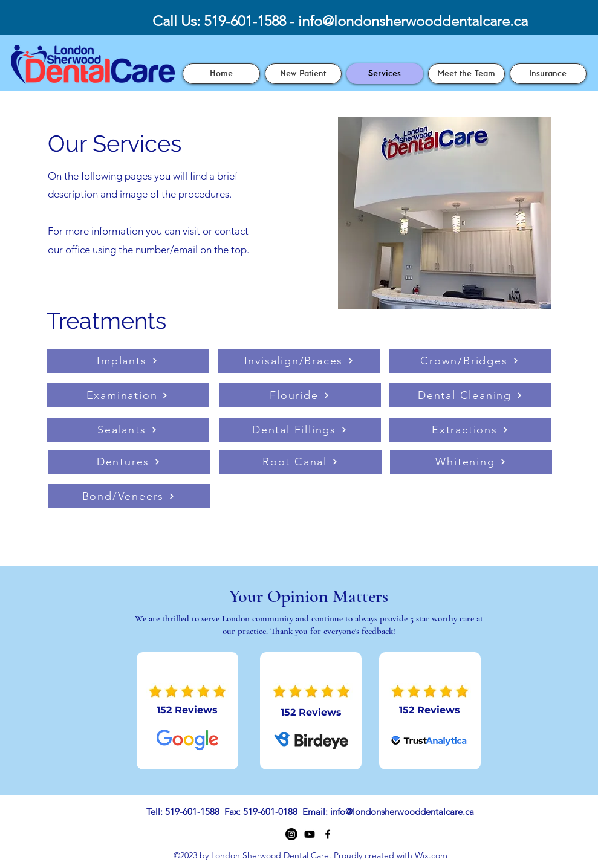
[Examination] (128, 395)
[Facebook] (328, 834)
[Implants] (128, 361)
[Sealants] (128, 430)
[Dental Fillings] (300, 430)
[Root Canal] (301, 462)
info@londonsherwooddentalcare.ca (413, 21)
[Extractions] (470, 430)
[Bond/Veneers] (129, 496)
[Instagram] (291, 834)
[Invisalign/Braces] (299, 361)
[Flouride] (300, 395)
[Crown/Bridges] (470, 361)
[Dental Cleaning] (470, 395)
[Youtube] (310, 834)
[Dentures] (129, 462)
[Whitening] (471, 462)
